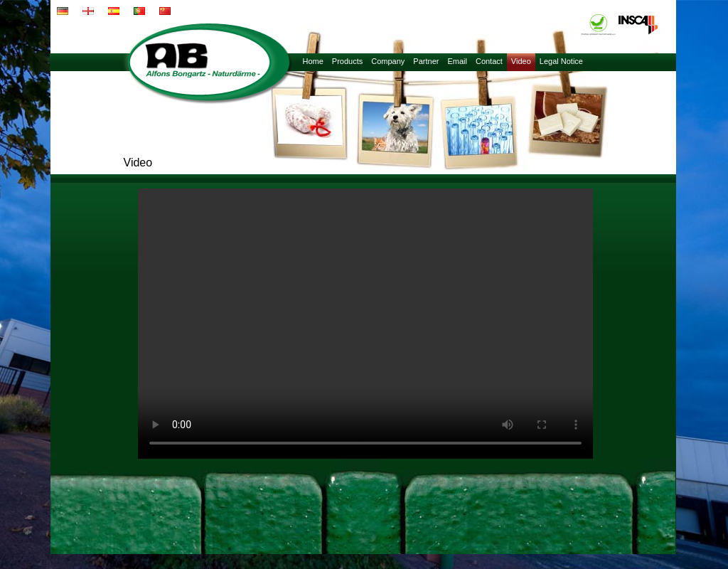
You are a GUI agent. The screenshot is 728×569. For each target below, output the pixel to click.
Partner (426, 61)
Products (347, 61)
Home (313, 61)
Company (388, 61)
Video (521, 61)
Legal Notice (561, 61)
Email (457, 61)
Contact (489, 61)
